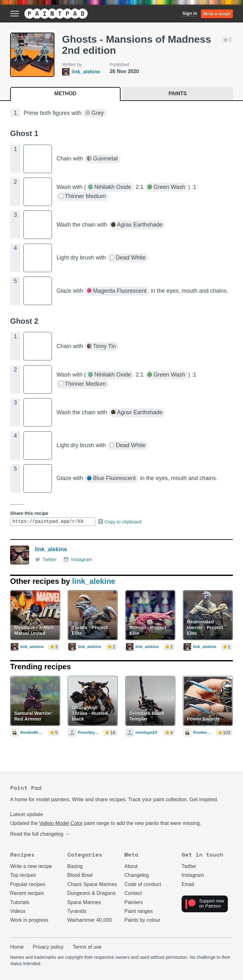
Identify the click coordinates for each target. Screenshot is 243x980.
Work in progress (29, 920)
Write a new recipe (31, 866)
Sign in (190, 13)
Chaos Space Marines (92, 884)
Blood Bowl (80, 875)
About (131, 866)
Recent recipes (27, 893)
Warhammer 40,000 (90, 920)
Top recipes (23, 875)
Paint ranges (139, 911)
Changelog (137, 875)
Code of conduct (143, 884)
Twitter (46, 559)
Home (17, 947)
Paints (178, 94)
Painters (134, 902)
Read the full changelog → (40, 834)
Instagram (78, 559)
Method (65, 94)
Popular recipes (28, 884)
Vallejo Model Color (61, 823)
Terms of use (87, 947)
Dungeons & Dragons (92, 893)
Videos (18, 911)
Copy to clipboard (119, 521)
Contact (133, 893)
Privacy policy (48, 947)
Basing (75, 866)
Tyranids (77, 911)
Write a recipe (217, 14)
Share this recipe (29, 513)
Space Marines (84, 902)
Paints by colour (142, 920)
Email (188, 884)
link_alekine (51, 549)
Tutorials (20, 902)
